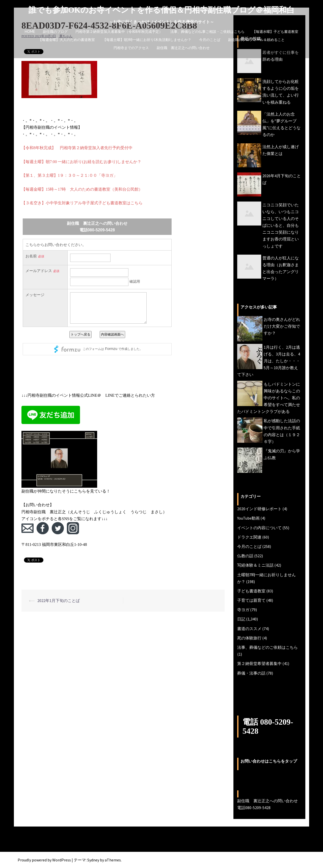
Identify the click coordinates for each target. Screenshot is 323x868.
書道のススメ (249, 629)
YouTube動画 (248, 518)
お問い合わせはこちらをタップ (269, 761)
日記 (241, 619)
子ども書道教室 (251, 591)
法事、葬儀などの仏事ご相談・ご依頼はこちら (207, 32)
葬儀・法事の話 (251, 673)
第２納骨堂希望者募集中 (259, 663)
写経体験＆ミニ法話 (255, 565)
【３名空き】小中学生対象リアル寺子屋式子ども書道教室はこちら (82, 203)
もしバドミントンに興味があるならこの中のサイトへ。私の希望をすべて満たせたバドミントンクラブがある (269, 398)
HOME (30, 32)
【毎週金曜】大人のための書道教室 (67, 40)
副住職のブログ (55, 32)
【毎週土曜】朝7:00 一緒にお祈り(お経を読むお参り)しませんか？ (81, 162)
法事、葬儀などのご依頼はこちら (267, 647)
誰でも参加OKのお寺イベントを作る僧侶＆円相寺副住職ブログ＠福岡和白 (162, 10)
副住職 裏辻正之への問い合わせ (183, 48)
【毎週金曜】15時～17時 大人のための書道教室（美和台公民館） (82, 189)
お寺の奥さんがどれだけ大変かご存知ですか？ (282, 326)
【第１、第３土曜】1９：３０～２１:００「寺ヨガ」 (69, 175)
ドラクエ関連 (249, 537)
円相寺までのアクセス (131, 48)
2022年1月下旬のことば (59, 600)
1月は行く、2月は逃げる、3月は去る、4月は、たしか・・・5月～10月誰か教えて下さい (269, 361)
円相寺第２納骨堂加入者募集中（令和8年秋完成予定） (119, 32)
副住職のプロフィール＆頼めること (256, 40)
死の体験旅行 (249, 638)
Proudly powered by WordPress (44, 860)
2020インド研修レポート (259, 509)
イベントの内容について (259, 528)
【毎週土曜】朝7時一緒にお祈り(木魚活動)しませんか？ (147, 40)
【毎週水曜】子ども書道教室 (275, 32)
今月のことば (210, 40)
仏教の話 (245, 556)
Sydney (93, 860)
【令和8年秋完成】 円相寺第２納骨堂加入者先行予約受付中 (77, 148)
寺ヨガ (243, 610)
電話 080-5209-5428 (268, 726)
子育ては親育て (251, 600)
